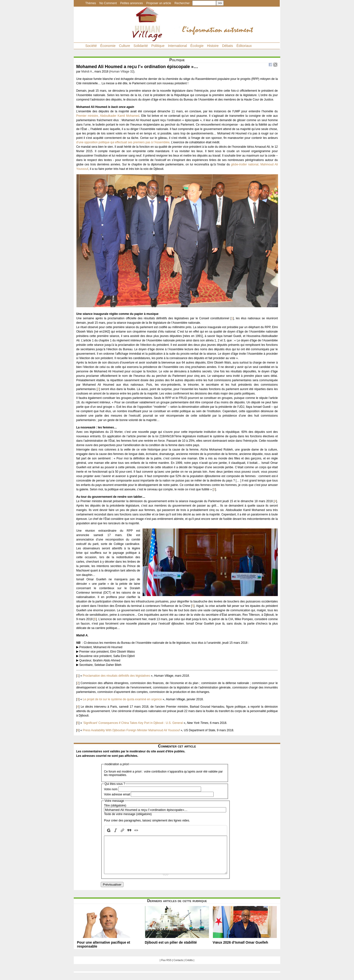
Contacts (178, 968)
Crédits (189, 968)
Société (91, 46)
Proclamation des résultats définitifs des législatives (116, 676)
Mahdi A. (87, 72)
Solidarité (141, 46)
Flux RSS (166, 968)
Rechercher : (183, 3)
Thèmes (91, 3)
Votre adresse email (117, 794)
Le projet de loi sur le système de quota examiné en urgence (122, 699)
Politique (158, 46)
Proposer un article (159, 3)
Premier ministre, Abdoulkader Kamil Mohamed (108, 116)
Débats (227, 46)
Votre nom (111, 789)
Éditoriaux (244, 46)
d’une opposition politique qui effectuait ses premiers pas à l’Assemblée (123, 142)
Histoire (213, 46)
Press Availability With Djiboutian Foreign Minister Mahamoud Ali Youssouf (131, 730)
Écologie (197, 46)
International (177, 46)
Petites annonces (132, 3)
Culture (125, 46)
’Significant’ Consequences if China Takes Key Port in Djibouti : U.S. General (133, 723)
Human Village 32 (122, 72)
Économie (108, 46)
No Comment (108, 3)
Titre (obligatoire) (115, 805)
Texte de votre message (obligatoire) (128, 814)
